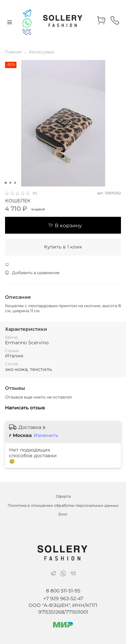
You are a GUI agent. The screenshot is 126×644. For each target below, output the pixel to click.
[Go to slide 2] (10, 183)
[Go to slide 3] (15, 183)
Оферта (63, 496)
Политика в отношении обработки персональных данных (63, 506)
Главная (13, 52)
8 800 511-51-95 (63, 591)
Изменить (46, 435)
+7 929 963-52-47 (63, 598)
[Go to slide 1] (5, 183)
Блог (63, 514)
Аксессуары (41, 52)
